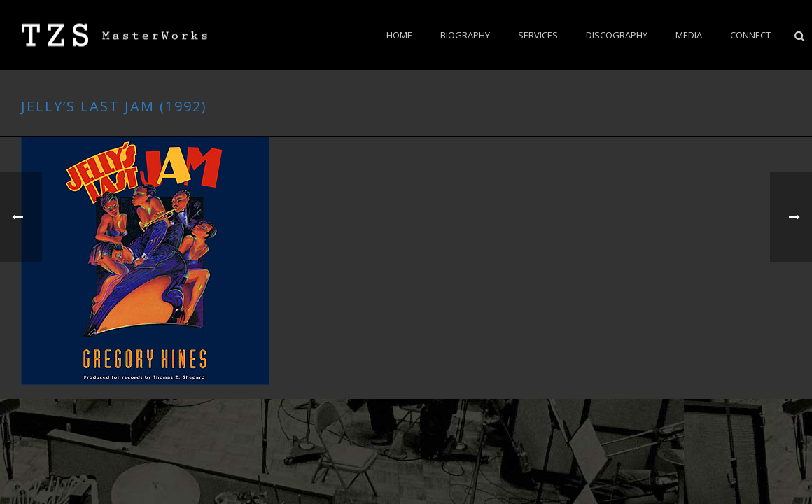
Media (689, 35)
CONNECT (750, 35)
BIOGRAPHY (465, 35)
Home (399, 35)
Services (538, 35)
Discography (617, 35)
